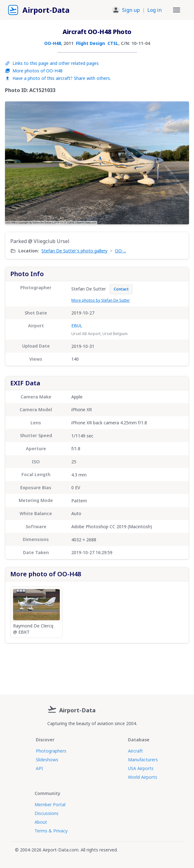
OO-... (121, 251)
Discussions (47, 813)
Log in (154, 10)
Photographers (51, 751)
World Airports (143, 777)
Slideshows (47, 760)
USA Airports (141, 768)
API (39, 768)
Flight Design (90, 43)
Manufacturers (143, 760)
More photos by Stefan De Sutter (101, 300)
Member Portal (50, 805)
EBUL (77, 326)
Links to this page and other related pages (52, 63)
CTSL (113, 43)
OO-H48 (53, 43)
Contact (121, 289)
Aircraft (135, 751)
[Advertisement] (97, 666)
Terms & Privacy (51, 831)
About (41, 822)
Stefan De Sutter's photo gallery (74, 251)
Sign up (131, 10)
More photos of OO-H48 (34, 71)
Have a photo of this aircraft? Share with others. (58, 78)
